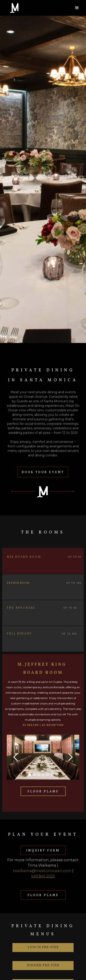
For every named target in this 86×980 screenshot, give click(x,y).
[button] (77, 8)
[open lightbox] (43, 757)
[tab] (43, 561)
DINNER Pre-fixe (43, 965)
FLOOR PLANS (43, 791)
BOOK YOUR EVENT (43, 472)
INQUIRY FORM (43, 850)
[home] (32, 8)
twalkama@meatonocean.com (42, 871)
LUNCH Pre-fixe (43, 947)
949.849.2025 (43, 876)
